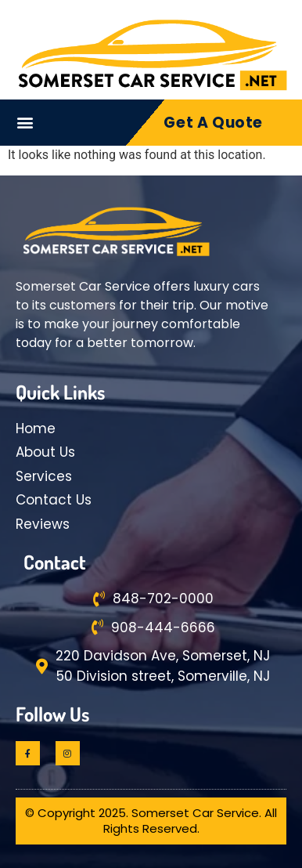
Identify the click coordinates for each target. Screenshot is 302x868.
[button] (25, 123)
